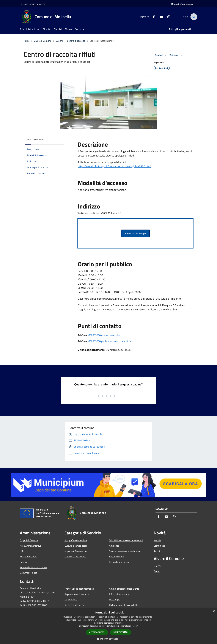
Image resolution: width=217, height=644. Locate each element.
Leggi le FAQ (71, 600)
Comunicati (160, 546)
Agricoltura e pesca (119, 562)
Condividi (161, 55)
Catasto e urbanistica (75, 557)
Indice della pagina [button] (36, 140)
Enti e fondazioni (28, 557)
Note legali (115, 600)
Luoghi (59, 41)
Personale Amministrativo (33, 567)
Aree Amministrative (31, 546)
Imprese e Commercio (75, 551)
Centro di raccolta (76, 41)
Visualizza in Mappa (135, 233)
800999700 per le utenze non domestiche (110, 341)
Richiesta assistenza (75, 605)
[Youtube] (159, 17)
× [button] (214, 611)
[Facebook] (152, 17)
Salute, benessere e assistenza (125, 551)
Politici (23, 562)
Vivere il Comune (43, 41)
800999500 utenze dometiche (104, 335)
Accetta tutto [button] (97, 632)
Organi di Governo (29, 540)
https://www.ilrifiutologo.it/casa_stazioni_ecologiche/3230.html (114, 166)
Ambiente (114, 546)
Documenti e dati (29, 573)
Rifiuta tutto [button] (121, 632)
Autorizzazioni (116, 557)
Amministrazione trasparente (124, 589)
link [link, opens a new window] (138, 626)
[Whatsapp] (167, 17)
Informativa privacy (119, 594)
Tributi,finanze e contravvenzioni (126, 540)
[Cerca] (193, 17)
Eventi (157, 571)
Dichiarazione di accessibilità (124, 605)
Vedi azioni (176, 55)
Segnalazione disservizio (77, 594)
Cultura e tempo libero (76, 546)
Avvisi (157, 551)
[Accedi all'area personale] (182, 4)
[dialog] (108, 626)
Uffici (23, 551)
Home (27, 41)
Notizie (157, 540)
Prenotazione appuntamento (79, 589)
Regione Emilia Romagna (33, 4)
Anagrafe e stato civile (76, 540)
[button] (108, 639)
